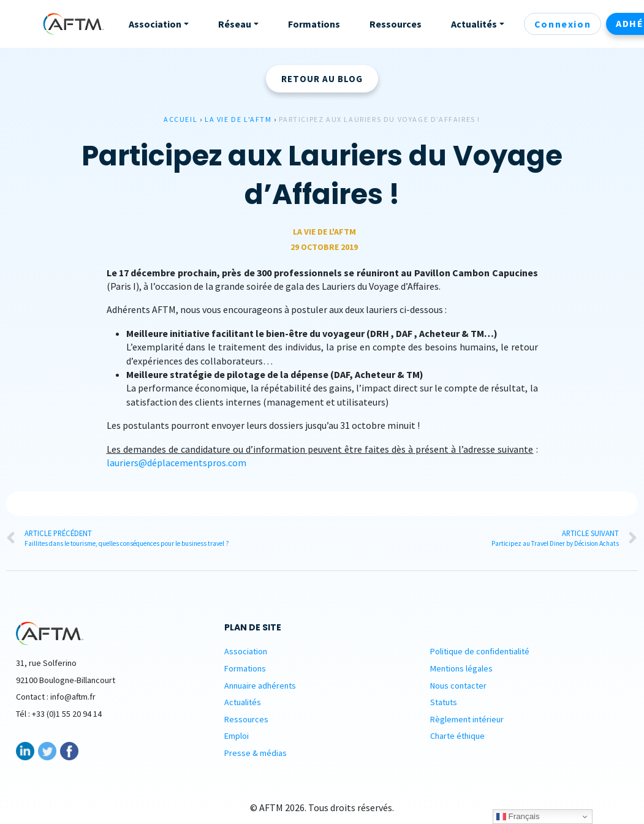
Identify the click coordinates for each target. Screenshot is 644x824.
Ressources (246, 719)
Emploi (237, 736)
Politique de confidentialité (480, 651)
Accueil (180, 119)
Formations (245, 668)
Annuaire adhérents (260, 686)
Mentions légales (461, 668)
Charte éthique (457, 736)
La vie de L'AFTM (238, 119)
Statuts (444, 702)
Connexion (563, 24)
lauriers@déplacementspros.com (176, 463)
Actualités (243, 702)
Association (246, 651)
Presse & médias (256, 753)
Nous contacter (458, 686)
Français (518, 817)
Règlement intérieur (467, 719)
